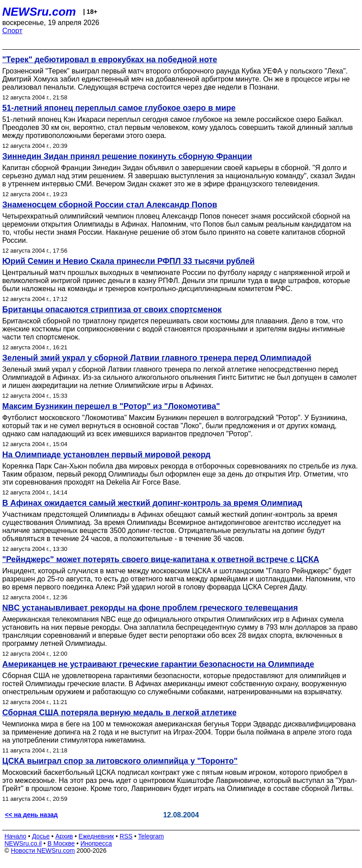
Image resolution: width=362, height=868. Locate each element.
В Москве (61, 843)
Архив (64, 836)
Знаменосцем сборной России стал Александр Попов (110, 205)
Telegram (151, 836)
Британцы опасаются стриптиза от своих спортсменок (112, 309)
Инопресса (96, 843)
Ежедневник (96, 836)
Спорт (12, 31)
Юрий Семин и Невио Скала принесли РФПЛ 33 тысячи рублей (128, 261)
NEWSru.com (39, 12)
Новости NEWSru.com (43, 851)
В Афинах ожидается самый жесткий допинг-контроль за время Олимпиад (152, 503)
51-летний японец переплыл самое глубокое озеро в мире (119, 108)
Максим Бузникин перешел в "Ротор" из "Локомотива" (111, 406)
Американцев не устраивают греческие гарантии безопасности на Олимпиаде (158, 664)
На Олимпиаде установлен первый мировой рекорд (106, 455)
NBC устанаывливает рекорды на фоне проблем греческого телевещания (150, 608)
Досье (41, 836)
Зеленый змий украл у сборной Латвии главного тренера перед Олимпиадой (157, 358)
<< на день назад (31, 815)
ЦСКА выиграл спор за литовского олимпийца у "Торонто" (120, 761)
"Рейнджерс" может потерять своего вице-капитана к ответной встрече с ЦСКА (161, 559)
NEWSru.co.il (23, 843)
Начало (15, 836)
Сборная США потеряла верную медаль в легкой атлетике (119, 713)
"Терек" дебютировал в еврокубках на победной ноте (110, 60)
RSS (126, 836)
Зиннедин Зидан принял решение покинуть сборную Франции (127, 156)
